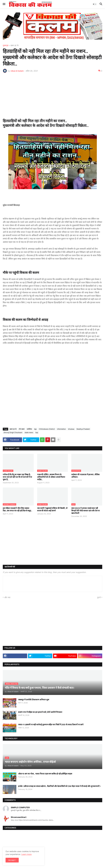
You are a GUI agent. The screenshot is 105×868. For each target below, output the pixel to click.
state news (29, 432)
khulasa (71, 429)
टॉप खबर (22, 429)
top (37, 432)
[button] (4, 4)
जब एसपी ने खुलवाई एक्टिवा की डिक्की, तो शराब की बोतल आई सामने (52, 509)
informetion (61, 429)
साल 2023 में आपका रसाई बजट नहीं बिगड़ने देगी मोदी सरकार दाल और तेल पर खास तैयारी (86, 511)
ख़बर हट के (15, 45)
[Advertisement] (53, 96)
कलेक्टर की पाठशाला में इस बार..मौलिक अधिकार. (85, 476)
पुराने (99, 597)
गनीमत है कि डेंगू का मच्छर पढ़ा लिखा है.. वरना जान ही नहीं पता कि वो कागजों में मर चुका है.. (17, 477)
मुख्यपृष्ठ (6, 45)
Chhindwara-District (47, 429)
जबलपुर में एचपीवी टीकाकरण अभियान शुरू (34, 700)
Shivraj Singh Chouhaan (13, 432)
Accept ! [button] (12, 860)
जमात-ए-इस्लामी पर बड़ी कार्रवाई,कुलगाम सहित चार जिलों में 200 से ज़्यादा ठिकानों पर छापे (51, 724)
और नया (7, 597)
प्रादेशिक (29, 429)
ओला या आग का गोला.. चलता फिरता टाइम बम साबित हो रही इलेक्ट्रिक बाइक (45, 774)
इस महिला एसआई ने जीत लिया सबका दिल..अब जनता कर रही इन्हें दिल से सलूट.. (17, 509)
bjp (35, 429)
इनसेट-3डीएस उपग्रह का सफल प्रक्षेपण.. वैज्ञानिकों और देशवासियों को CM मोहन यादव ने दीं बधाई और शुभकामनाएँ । (59, 786)
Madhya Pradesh (83, 429)
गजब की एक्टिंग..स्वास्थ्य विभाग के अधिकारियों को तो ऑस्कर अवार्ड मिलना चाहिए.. (51, 477)
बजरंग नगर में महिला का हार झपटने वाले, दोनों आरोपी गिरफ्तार (40, 712)
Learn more (26, 854)
